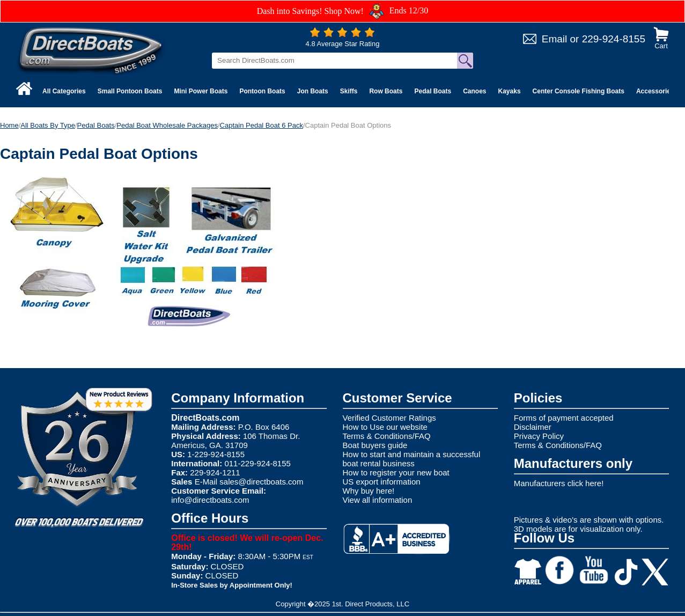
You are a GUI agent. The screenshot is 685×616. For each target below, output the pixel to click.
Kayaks (510, 91)
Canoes (474, 91)
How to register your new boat (396, 472)
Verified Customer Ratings (389, 418)
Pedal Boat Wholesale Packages (167, 125)
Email (555, 39)
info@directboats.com (210, 500)
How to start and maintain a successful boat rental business (412, 459)
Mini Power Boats (201, 91)
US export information (382, 482)
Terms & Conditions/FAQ (387, 436)
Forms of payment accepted (564, 418)
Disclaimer (533, 427)
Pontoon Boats (262, 91)
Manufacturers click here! (559, 483)
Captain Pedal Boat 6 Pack (262, 125)
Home (9, 125)
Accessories (655, 91)
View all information (378, 500)
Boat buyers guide (375, 445)
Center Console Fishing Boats (579, 91)
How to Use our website (385, 427)
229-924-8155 (614, 39)
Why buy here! (369, 491)
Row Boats (386, 91)
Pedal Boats (433, 91)
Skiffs (349, 91)
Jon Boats (313, 91)
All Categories (64, 91)
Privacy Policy (539, 436)
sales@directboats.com (261, 482)
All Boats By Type (48, 125)
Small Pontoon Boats (130, 91)
